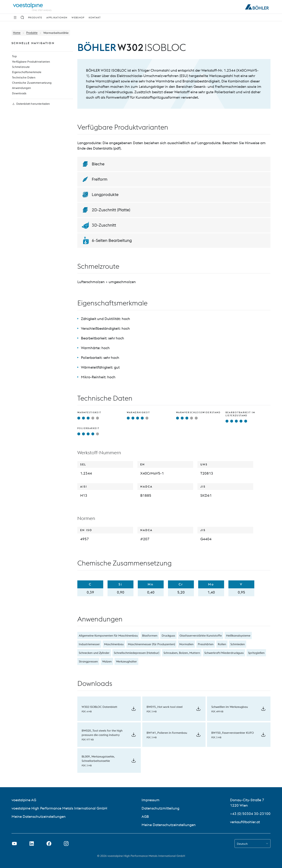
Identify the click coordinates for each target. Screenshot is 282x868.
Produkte (35, 17)
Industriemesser (89, 644)
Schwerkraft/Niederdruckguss (224, 653)
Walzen (107, 661)
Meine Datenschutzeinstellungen (39, 816)
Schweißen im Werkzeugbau (230, 707)
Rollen (222, 644)
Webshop (78, 17)
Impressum (151, 800)
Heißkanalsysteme (238, 635)
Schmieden (238, 644)
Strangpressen (88, 661)
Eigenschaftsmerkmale (27, 75)
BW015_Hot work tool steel (165, 707)
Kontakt (95, 17)
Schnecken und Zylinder (94, 653)
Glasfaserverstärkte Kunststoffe (201, 635)
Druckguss (168, 635)
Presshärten (206, 644)
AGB (145, 816)
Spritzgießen (256, 653)
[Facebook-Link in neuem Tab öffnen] (49, 844)
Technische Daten (23, 80)
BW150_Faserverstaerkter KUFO (233, 733)
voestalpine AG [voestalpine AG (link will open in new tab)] (24, 800)
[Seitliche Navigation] (15, 17)
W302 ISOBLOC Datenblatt (99, 707)
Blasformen (150, 635)
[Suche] (22, 17)
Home (17, 33)
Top (14, 57)
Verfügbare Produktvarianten (31, 63)
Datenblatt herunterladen (31, 109)
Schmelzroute (21, 69)
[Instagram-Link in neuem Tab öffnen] (66, 844)
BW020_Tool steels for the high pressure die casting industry (102, 733)
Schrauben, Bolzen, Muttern (182, 653)
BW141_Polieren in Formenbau (167, 733)
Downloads (19, 98)
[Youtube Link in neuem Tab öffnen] (14, 844)
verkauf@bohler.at (245, 822)
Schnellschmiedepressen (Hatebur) (137, 653)
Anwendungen (21, 92)
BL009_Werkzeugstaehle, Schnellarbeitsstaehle (98, 759)
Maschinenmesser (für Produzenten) (151, 644)
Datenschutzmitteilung (160, 808)
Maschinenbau (114, 644)
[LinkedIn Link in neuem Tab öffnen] (32, 844)
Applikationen (57, 17)
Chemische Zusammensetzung (32, 86)
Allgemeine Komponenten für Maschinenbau (108, 635)
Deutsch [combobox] (242, 844)
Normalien (186, 644)
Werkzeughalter (126, 661)
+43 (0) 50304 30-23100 (250, 814)
